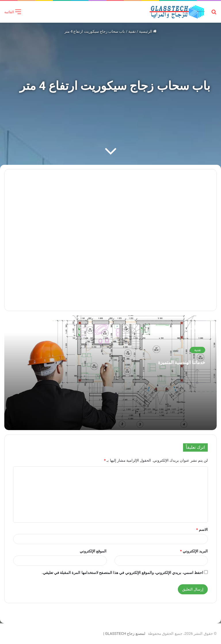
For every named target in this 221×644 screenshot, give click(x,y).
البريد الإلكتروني (194, 551)
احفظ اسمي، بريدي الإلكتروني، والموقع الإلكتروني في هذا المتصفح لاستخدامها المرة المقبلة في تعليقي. (122, 573)
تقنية (132, 31)
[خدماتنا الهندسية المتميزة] (110, 373)
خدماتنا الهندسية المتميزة (161, 361)
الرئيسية (148, 31)
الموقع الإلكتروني (93, 551)
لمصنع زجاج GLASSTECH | (123, 634)
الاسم (202, 530)
